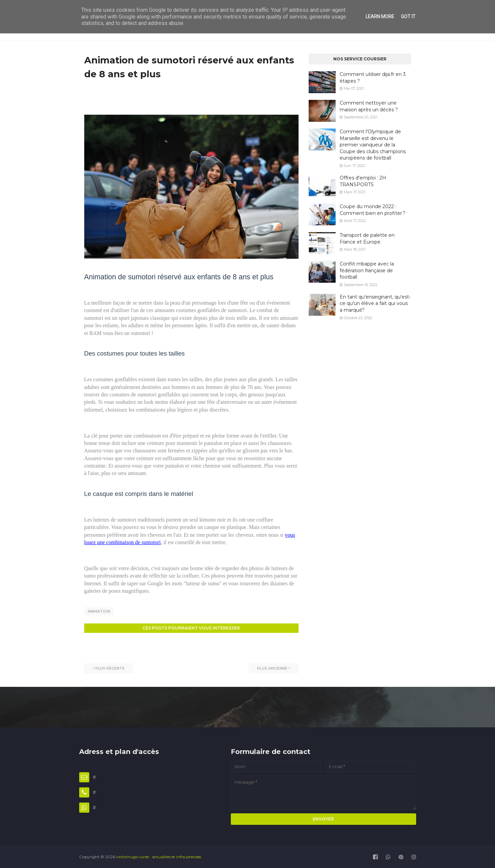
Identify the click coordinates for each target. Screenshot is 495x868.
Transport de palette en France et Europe (367, 239)
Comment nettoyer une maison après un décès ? (369, 106)
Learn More (380, 17)
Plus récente (110, 667)
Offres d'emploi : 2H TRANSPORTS (363, 181)
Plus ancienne (272, 667)
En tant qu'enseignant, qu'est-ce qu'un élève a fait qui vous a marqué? (375, 303)
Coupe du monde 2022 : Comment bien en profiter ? (373, 210)
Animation (99, 611)
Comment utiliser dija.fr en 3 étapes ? (373, 78)
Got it (408, 17)
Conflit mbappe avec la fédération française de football (367, 270)
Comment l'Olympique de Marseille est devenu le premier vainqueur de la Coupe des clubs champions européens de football (373, 145)
